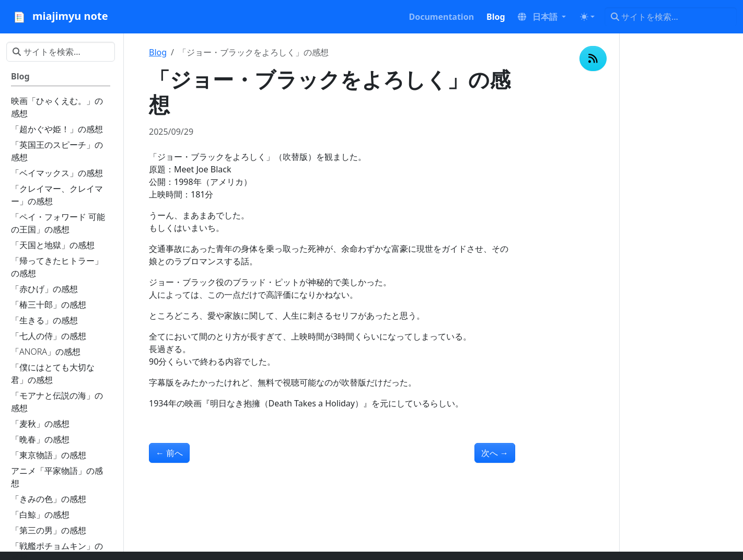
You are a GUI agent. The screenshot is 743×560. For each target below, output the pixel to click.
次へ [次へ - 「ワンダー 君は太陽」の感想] (495, 453)
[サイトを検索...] (671, 17)
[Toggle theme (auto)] (587, 17)
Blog (158, 52)
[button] (542, 17)
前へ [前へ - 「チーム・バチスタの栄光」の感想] (169, 453)
